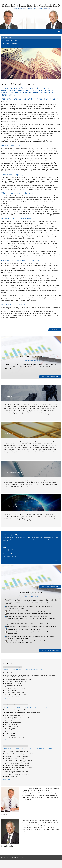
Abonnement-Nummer (10, 554)
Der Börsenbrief (7, 37)
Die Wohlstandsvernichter (10, 43)
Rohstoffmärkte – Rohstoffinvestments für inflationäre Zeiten (26, 707)
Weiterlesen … (7, 699)
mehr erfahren (55, 329)
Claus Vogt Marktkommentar (11, 40)
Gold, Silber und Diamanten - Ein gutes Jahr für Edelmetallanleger (28, 748)
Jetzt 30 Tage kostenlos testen (50, 377)
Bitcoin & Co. (6, 46)
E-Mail (5, 547)
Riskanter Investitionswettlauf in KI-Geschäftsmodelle (23, 670)
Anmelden (55, 560)
